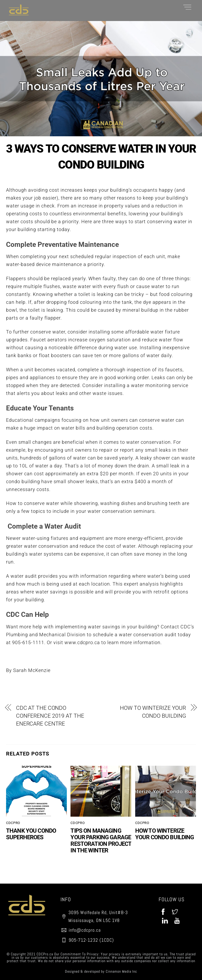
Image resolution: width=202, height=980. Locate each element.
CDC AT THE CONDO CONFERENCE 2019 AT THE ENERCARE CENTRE (50, 716)
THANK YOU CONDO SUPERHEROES (31, 834)
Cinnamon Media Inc (121, 971)
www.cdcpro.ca (82, 642)
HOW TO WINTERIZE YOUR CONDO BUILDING (153, 712)
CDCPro (13, 823)
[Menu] (187, 7)
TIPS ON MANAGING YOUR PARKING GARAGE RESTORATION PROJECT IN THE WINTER (101, 841)
